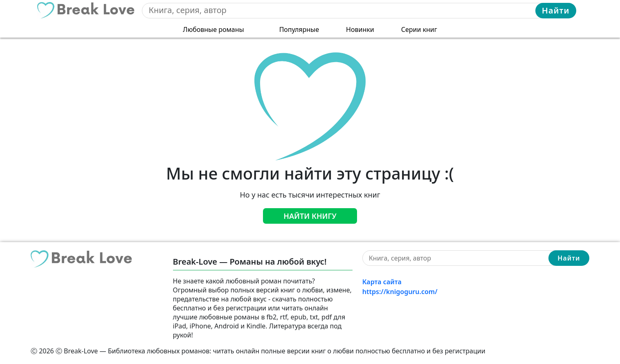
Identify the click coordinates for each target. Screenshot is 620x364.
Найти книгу (310, 216)
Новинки (360, 29)
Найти (556, 10)
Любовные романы (213, 29)
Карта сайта (382, 282)
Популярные (299, 29)
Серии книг (419, 29)
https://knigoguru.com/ (400, 292)
